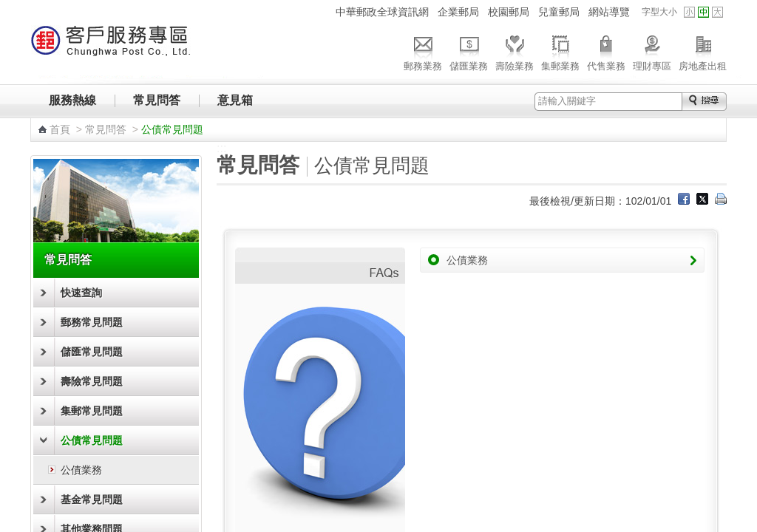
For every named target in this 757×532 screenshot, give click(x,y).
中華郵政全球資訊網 (382, 12)
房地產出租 (703, 51)
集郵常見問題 (92, 411)
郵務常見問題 (92, 322)
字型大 (717, 12)
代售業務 (606, 51)
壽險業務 (515, 51)
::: (322, 11)
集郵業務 (560, 51)
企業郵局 (458, 12)
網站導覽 (609, 12)
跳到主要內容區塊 (8, 8)
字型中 (703, 12)
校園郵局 (509, 12)
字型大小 (659, 12)
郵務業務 (423, 51)
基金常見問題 (92, 499)
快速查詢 (81, 293)
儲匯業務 (469, 51)
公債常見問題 (92, 440)
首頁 (60, 129)
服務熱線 (72, 100)
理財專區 (652, 51)
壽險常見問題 (92, 381)
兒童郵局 (559, 12)
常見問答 (157, 100)
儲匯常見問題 (92, 352)
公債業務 (81, 470)
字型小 (689, 12)
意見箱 (235, 100)
